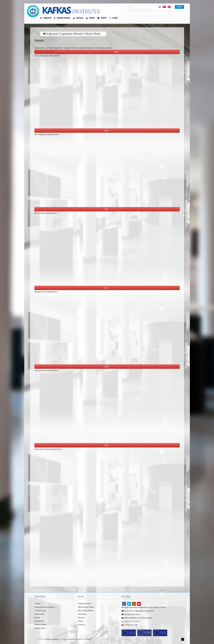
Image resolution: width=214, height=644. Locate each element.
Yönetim (91, 18)
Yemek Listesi (40, 628)
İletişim (115, 18)
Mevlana (81, 618)
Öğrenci (103, 18)
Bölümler (79, 18)
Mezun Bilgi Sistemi (86, 611)
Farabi (80, 621)
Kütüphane (82, 614)
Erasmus (81, 625)
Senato (37, 618)
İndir (117, 52)
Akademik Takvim (85, 604)
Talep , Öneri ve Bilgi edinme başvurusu (138, 611)
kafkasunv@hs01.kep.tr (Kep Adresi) (137, 618)
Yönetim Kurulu (40, 611)
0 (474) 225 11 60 (130, 625)
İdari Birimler (39, 621)
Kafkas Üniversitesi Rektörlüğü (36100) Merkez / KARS (144, 607)
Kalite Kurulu (39, 614)
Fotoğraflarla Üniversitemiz (45, 607)
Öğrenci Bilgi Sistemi (86, 607)
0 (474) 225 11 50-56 (131, 621)
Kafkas (89, 639)
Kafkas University (52, 639)
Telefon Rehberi (41, 625)
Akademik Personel (63, 18)
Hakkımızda (47, 18)
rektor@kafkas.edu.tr (131, 614)
